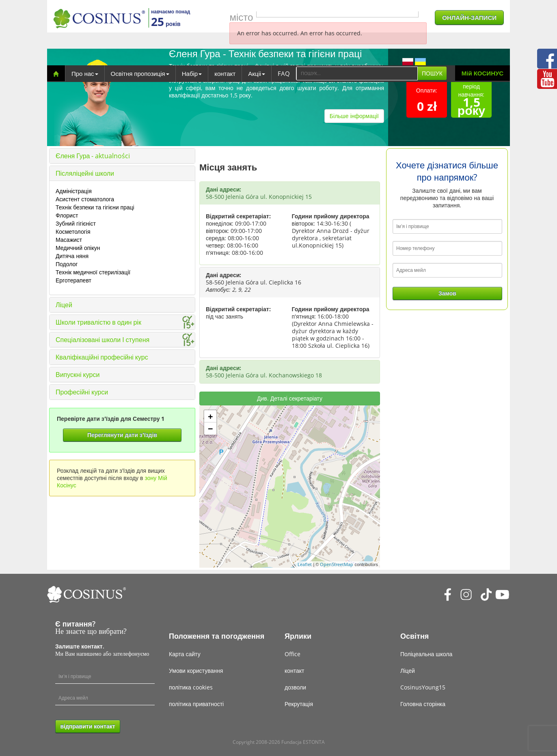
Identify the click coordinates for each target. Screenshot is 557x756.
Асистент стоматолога (85, 199)
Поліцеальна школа (426, 654)
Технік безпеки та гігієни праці (95, 207)
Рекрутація (299, 704)
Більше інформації (354, 116)
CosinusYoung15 (423, 687)
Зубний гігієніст (76, 223)
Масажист (69, 240)
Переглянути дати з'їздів (122, 435)
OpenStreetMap (337, 564)
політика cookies (191, 687)
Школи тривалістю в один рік (98, 322)
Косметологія (73, 232)
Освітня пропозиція (140, 73)
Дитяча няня (72, 256)
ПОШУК (432, 73)
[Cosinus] (99, 18)
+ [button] (210, 416)
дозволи (295, 687)
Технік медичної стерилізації (93, 272)
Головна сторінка (423, 704)
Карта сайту (185, 654)
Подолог (67, 264)
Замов (447, 293)
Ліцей (64, 305)
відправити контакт (87, 726)
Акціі (257, 73)
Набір (192, 73)
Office (293, 654)
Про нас (85, 73)
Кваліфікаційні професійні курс (102, 357)
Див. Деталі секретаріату (290, 398)
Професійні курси (82, 392)
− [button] (210, 429)
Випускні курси (78, 375)
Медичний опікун (78, 248)
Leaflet (305, 564)
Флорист (67, 215)
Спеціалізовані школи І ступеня (103, 340)
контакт (225, 73)
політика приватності (196, 704)
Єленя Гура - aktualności (93, 156)
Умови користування (196, 671)
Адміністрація (74, 191)
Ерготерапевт (73, 280)
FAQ (284, 73)
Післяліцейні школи (85, 173)
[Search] (357, 73)
